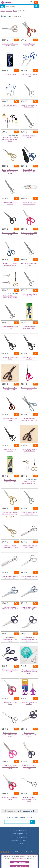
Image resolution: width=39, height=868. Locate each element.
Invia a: (31, 2)
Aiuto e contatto (19, 830)
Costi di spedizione (19, 834)
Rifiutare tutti (19, 866)
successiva (29, 811)
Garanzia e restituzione (19, 840)
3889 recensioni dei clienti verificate (27, 852)
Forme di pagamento (19, 837)
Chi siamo (19, 844)
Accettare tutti (19, 862)
